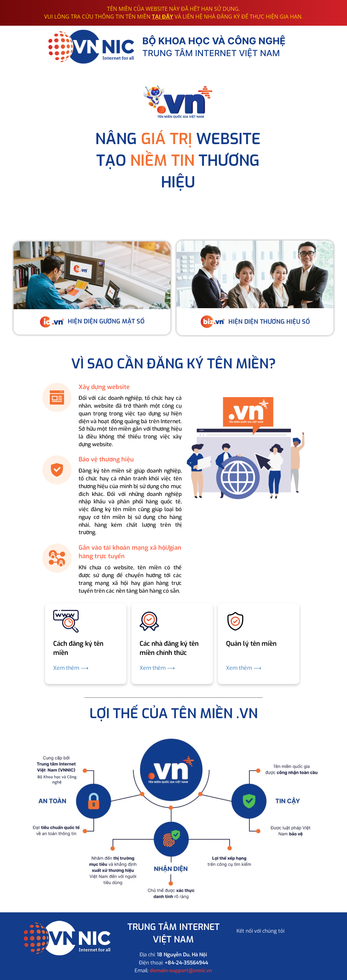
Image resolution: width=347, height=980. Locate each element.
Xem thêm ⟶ (71, 668)
